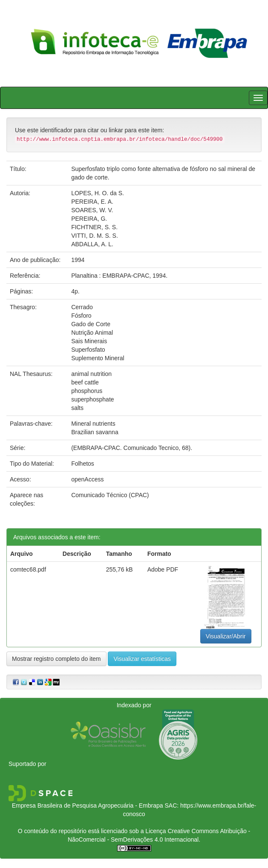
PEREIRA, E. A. (92, 202)
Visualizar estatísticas (142, 659)
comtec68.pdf (28, 569)
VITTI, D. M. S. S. (95, 236)
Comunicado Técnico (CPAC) (110, 495)
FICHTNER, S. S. (94, 227)
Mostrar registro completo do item (56, 659)
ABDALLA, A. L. (92, 244)
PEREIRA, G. (89, 219)
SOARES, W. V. (92, 210)
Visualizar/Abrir (226, 636)
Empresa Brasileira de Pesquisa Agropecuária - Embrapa (88, 805)
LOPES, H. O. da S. (98, 193)
